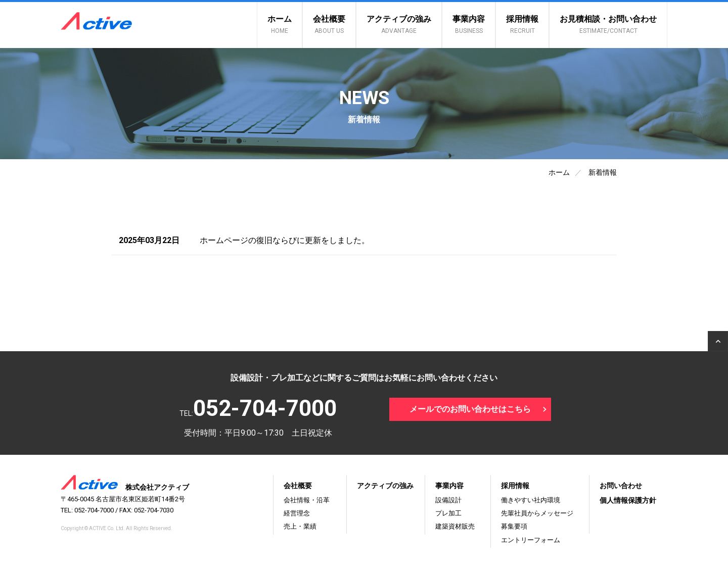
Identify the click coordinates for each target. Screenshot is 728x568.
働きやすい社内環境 (531, 500)
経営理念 (297, 513)
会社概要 (329, 24)
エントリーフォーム (531, 540)
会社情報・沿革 (307, 500)
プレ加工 (448, 513)
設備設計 (448, 500)
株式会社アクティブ (125, 487)
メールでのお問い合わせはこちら (470, 409)
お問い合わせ (621, 486)
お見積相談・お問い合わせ (608, 24)
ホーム (280, 24)
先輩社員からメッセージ (537, 513)
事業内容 (469, 24)
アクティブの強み (399, 24)
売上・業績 (300, 526)
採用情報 (522, 24)
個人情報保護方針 (628, 500)
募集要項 (514, 526)
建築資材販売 (455, 526)
